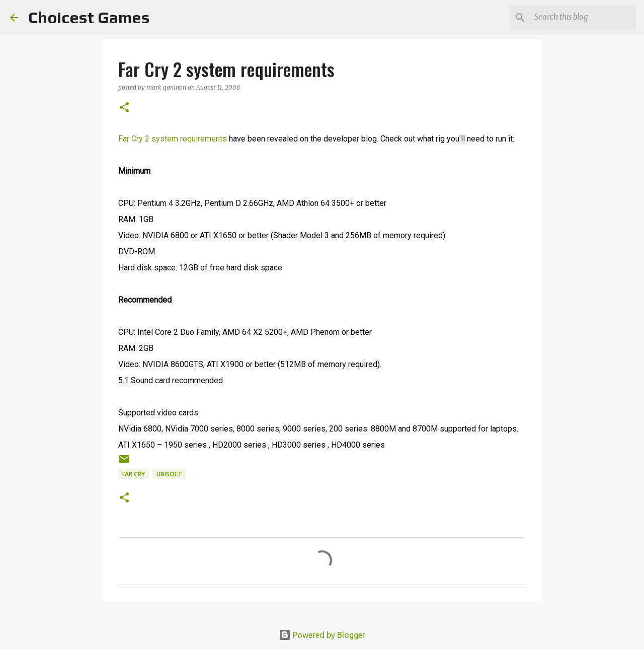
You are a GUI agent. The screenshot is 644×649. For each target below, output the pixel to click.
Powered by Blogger (322, 635)
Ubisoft (169, 474)
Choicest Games (89, 17)
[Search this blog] (583, 18)
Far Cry (134, 474)
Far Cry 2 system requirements (173, 139)
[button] (124, 108)
